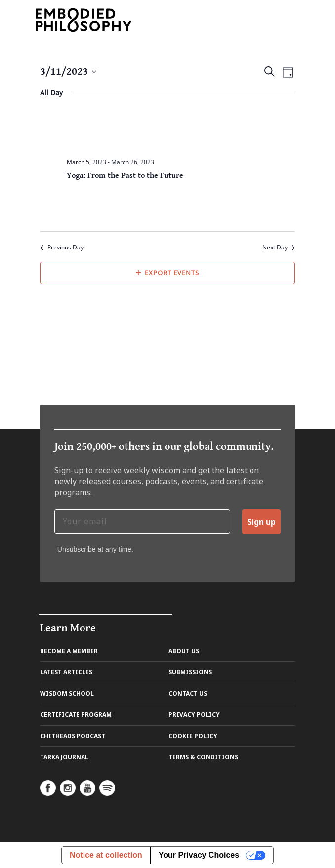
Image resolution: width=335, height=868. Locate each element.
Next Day (279, 248)
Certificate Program (76, 715)
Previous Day (62, 248)
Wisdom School (67, 693)
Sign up (261, 522)
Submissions (190, 672)
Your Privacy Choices (199, 855)
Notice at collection (106, 855)
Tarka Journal (64, 757)
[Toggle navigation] (287, 20)
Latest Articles (66, 672)
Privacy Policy (194, 715)
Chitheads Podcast (73, 736)
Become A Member (69, 651)
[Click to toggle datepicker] (68, 71)
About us (184, 651)
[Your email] (142, 521)
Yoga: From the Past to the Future (125, 176)
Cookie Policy (193, 736)
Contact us (188, 693)
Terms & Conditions (203, 757)
